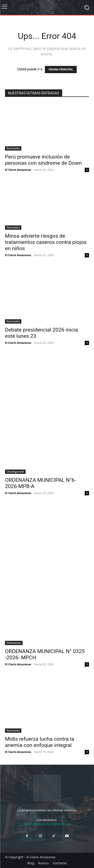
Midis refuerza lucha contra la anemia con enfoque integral (40, 742)
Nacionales (13, 148)
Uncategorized (15, 472)
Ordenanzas (14, 643)
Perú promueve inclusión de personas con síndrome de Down (43, 160)
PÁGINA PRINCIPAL (61, 70)
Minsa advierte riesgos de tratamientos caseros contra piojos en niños (46, 242)
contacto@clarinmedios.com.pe (47, 824)
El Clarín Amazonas (18, 170)
